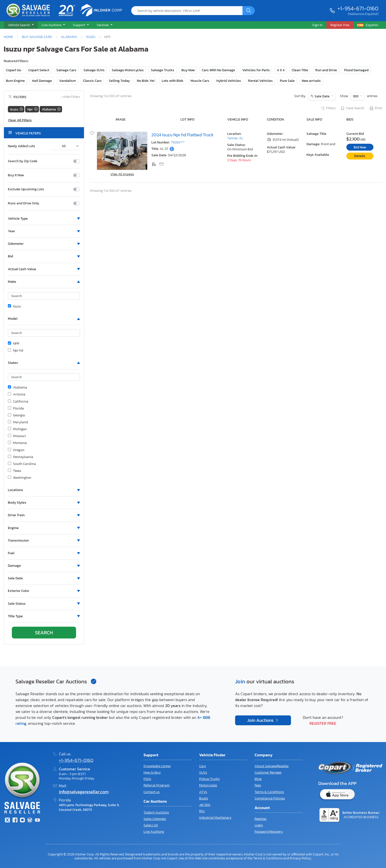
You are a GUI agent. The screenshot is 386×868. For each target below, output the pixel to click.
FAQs (147, 779)
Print (376, 108)
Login (259, 825)
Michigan (17, 429)
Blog (258, 779)
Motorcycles (208, 785)
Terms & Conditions (269, 792)
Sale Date (322, 96)
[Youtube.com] (37, 821)
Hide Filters (70, 97)
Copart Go (14, 70)
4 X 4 (281, 70)
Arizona (17, 394)
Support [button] (79, 25)
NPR (14, 344)
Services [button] (103, 25)
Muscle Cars (200, 81)
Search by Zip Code (23, 161)
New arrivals (311, 81)
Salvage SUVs (94, 70)
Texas (15, 471)
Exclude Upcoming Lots (26, 189)
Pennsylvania (21, 457)
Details (360, 156)
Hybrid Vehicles (229, 81)
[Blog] (30, 821)
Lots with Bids (173, 81)
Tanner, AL (235, 138)
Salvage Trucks (163, 70)
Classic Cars (92, 81)
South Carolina (22, 464)
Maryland (18, 422)
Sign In (317, 25)
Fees (258, 785)
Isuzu (91, 37)
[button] (21, 25)
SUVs (203, 772)
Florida (16, 408)
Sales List (151, 825)
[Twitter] (7, 821)
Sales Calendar (155, 819)
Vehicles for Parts (256, 70)
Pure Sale (287, 81)
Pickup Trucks (209, 779)
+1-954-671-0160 (358, 8)
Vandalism (67, 81)
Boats (204, 798)
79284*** (178, 142)
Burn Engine (15, 81)
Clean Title (300, 70)
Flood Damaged (356, 70)
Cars (202, 766)
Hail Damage (42, 81)
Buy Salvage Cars (37, 37)
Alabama (69, 37)
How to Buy (152, 772)
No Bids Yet (146, 81)
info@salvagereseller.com (84, 792)
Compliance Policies (270, 798)
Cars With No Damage (218, 70)
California (18, 402)
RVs (202, 811)
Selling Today (119, 81)
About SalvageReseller (272, 766)
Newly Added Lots (22, 146)
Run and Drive (326, 70)
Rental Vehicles (260, 81)
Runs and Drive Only (24, 203)
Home (8, 37)
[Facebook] (15, 821)
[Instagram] (22, 821)
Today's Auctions (156, 812)
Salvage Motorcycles (128, 70)
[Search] (249, 11)
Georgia (16, 415)
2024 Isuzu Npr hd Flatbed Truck (183, 135)
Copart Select (39, 70)
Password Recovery (269, 832)
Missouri (17, 436)
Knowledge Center (157, 766)
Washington (20, 478)
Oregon (16, 450)
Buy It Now (16, 175)
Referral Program (157, 785)
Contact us (152, 792)
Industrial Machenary (215, 818)
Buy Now (188, 70)
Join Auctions (261, 720)
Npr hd (16, 351)
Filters (328, 108)
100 (356, 96)
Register (261, 819)
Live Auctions (154, 832)
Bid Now (360, 147)
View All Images (122, 174)
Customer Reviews (268, 772)
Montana (17, 443)
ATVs (203, 792)
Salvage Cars (66, 70)
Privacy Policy (300, 858)
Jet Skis (205, 805)
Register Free (323, 723)
